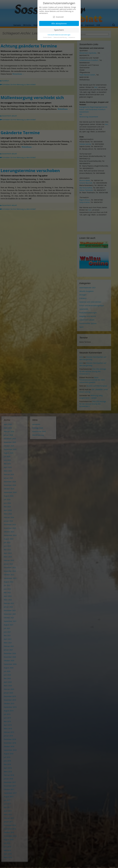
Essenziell (58, 17)
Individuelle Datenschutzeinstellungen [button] (59, 35)
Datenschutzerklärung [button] (60, 37)
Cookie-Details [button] (48, 37)
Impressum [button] (72, 37)
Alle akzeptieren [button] (59, 23)
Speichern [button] (59, 30)
